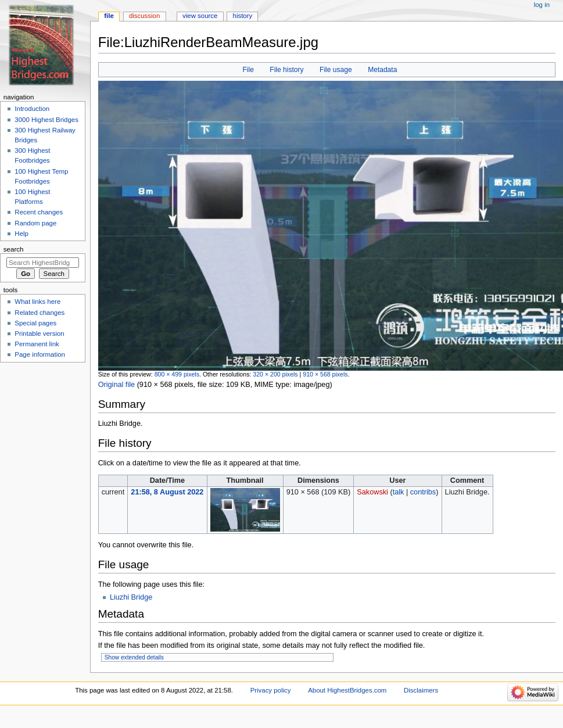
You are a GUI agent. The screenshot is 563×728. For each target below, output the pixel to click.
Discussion (144, 16)
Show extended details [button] (134, 657)
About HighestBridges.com (347, 690)
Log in (542, 5)
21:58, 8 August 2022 (167, 492)
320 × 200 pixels (275, 374)
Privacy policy (271, 690)
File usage (336, 70)
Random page (35, 223)
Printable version (39, 333)
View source (200, 16)
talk (399, 492)
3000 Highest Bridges (46, 120)
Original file (116, 385)
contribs (423, 492)
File (248, 70)
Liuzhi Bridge (131, 597)
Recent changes (39, 212)
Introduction (32, 109)
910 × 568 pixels (325, 374)
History (243, 16)
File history (286, 70)
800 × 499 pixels (177, 374)
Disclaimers (421, 690)
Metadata (382, 70)
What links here (37, 302)
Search (14, 249)
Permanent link (37, 344)
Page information (40, 354)
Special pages (35, 323)
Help (21, 234)
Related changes (40, 313)
